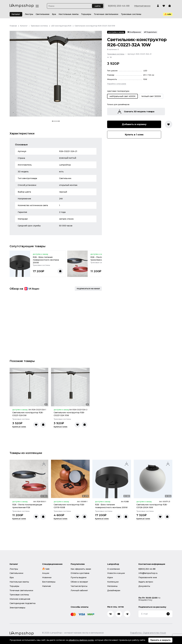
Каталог (16, 14)
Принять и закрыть (160, 640)
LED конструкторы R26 (61, 26)
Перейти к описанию (117, 84)
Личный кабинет (79, 590)
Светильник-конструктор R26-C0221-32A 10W (69, 414)
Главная (13, 26)
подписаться (88, 289)
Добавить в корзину (134, 124)
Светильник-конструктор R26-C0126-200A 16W (152, 506)
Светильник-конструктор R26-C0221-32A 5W (28, 414)
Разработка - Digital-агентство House (148, 633)
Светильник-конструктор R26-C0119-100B (69, 506)
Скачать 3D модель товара (136, 112)
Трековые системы (39, 26)
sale (168, 14)
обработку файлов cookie (81, 640)
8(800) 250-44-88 (119, 6)
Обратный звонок (142, 6)
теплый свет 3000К (151, 96)
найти (98, 6)
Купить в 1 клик (134, 135)
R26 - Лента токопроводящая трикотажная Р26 (27, 506)
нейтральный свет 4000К (122, 96)
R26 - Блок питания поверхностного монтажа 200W (46, 260)
